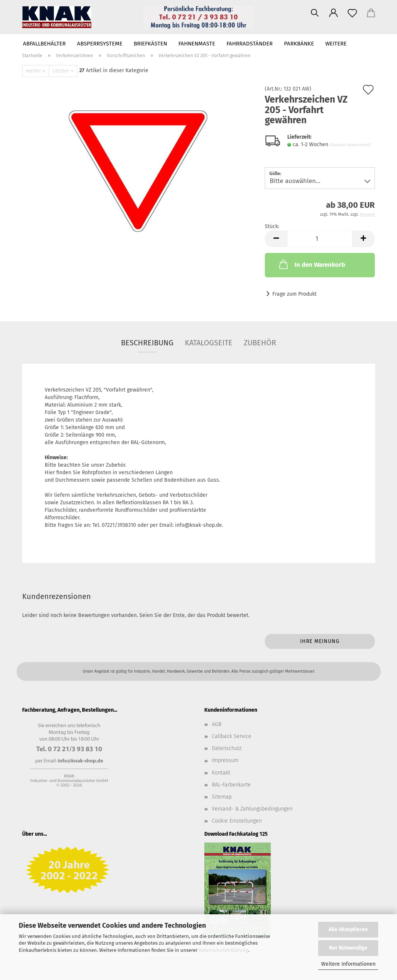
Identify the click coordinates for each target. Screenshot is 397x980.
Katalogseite (209, 343)
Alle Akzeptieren (348, 929)
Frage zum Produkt (294, 294)
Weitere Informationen (348, 964)
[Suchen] (315, 13)
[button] (334, 13)
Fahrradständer (250, 44)
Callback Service (232, 736)
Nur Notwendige (348, 948)
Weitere (336, 44)
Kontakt (221, 773)
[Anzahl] (320, 239)
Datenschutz (227, 748)
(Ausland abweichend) (350, 145)
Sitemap (222, 797)
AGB (217, 724)
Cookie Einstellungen (237, 821)
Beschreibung (147, 343)
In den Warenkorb (311, 264)
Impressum (225, 760)
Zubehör (260, 343)
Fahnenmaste (197, 44)
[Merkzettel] (352, 13)
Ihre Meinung (320, 641)
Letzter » (63, 71)
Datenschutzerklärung (223, 950)
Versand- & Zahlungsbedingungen (252, 809)
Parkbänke (299, 44)
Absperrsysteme (100, 44)
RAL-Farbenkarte (231, 785)
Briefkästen (150, 44)
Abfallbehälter (44, 44)
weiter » (36, 71)
